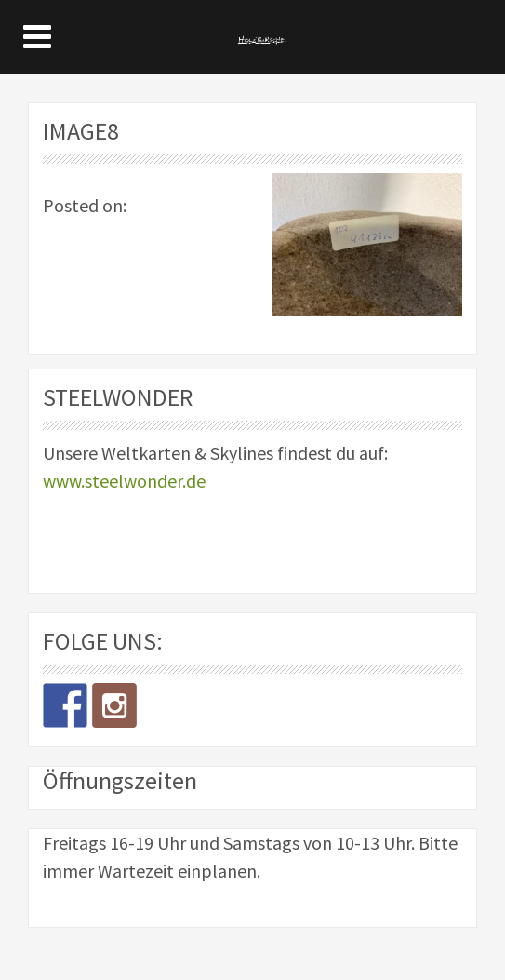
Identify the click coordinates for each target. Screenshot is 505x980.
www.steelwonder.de (124, 481)
